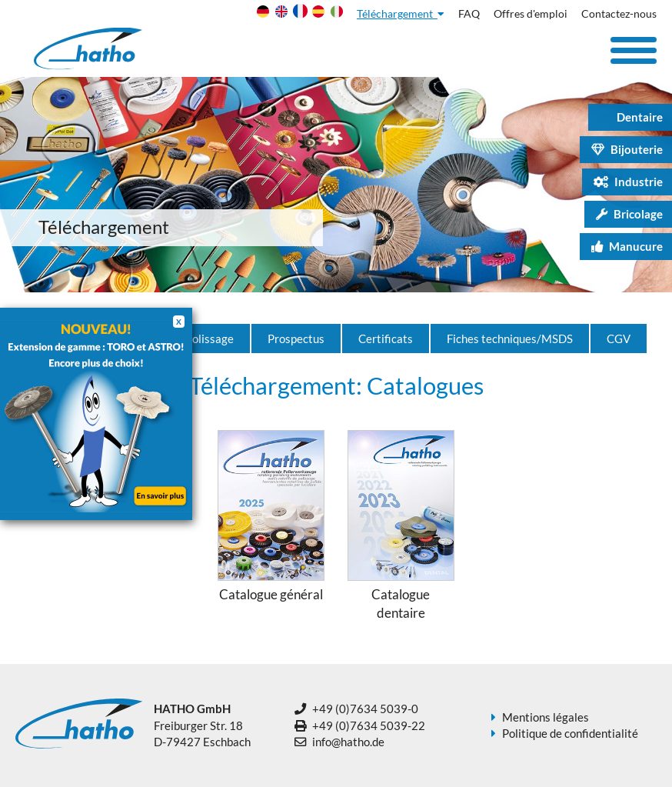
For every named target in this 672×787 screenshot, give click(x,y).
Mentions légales (546, 717)
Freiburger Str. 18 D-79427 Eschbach (202, 725)
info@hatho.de (348, 742)
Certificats (386, 338)
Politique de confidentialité (570, 733)
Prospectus (296, 338)
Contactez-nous (619, 14)
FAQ (469, 14)
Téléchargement (401, 14)
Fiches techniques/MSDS (510, 338)
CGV (619, 338)
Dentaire (631, 117)
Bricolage (629, 214)
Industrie (628, 182)
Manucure (627, 246)
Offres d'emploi (531, 14)
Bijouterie (627, 149)
